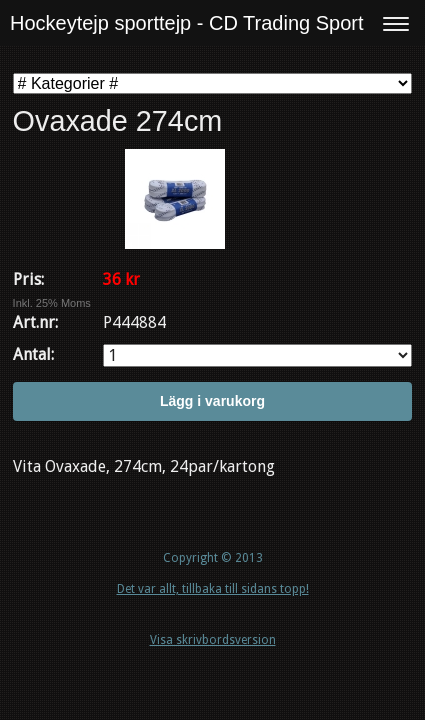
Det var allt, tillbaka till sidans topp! (213, 589)
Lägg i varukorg (212, 401)
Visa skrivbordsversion (213, 640)
